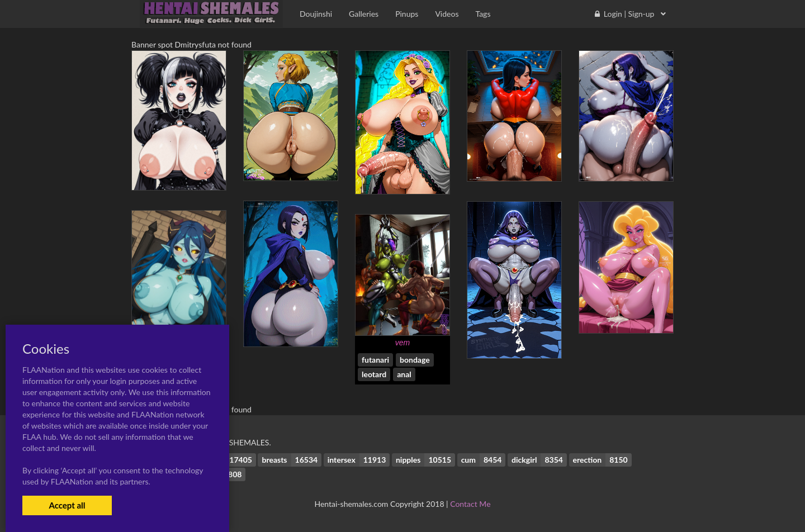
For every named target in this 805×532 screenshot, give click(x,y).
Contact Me (470, 504)
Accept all (67, 505)
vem (402, 343)
